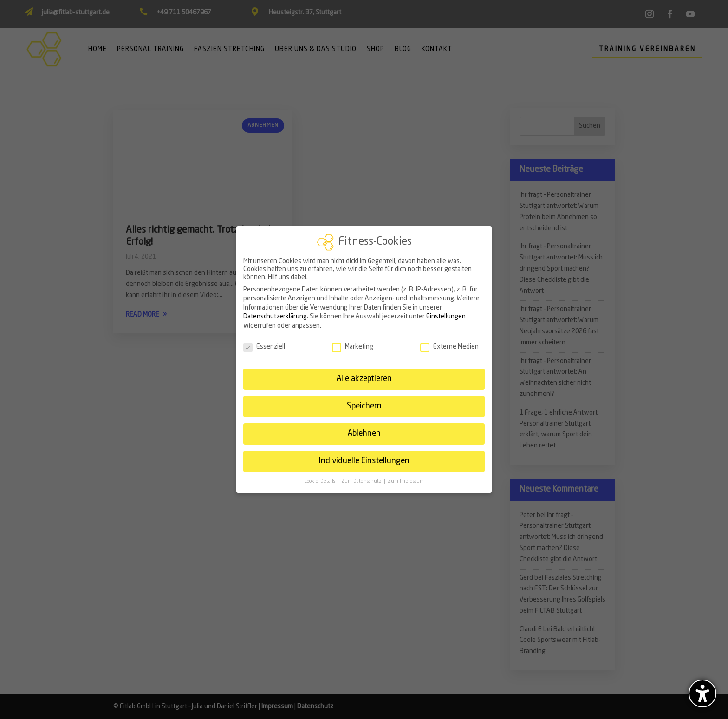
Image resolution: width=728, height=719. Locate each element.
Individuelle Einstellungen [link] (364, 461)
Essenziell (264, 347)
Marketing (353, 347)
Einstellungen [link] (446, 317)
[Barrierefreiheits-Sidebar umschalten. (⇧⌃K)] (702, 693)
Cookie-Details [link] (320, 481)
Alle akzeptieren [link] (364, 379)
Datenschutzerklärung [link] (275, 317)
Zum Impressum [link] (406, 481)
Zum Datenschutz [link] (362, 481)
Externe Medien (449, 347)
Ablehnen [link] (364, 434)
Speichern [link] (364, 406)
